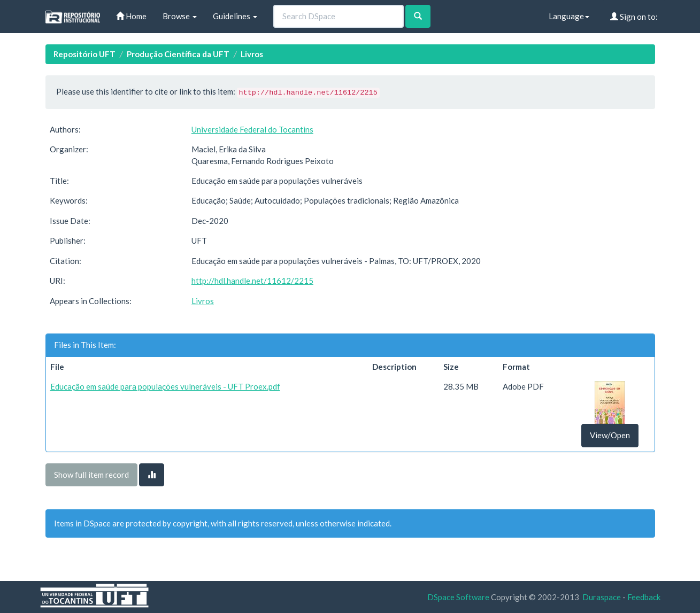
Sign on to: (634, 17)
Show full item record (91, 475)
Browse (180, 16)
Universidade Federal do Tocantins (252, 129)
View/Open (610, 435)
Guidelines (235, 16)
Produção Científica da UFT (178, 54)
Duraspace (602, 597)
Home (131, 16)
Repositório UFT (84, 54)
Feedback (644, 597)
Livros (252, 54)
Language (569, 16)
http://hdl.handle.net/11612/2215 (252, 281)
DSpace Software (458, 597)
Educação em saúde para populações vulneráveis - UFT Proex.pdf (165, 386)
